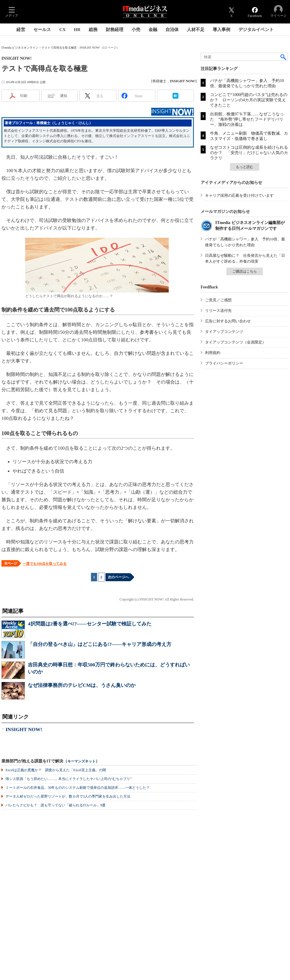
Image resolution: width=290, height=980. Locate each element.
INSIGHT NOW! (24, 730)
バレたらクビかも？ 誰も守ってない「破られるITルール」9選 (56, 805)
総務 (93, 30)
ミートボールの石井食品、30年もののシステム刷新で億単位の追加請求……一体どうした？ (78, 788)
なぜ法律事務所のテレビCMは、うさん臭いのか (82, 685)
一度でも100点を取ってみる (45, 564)
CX (62, 30)
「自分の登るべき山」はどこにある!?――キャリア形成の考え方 (100, 644)
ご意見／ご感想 (218, 300)
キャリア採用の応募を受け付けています (239, 195)
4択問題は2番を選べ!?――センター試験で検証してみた (90, 624)
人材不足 (196, 30)
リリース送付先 (218, 311)
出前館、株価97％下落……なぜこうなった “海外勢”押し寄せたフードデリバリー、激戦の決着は (247, 119)
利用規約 (213, 353)
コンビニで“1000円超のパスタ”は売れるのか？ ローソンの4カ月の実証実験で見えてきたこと (249, 100)
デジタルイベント (256, 30)
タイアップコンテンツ (224, 332)
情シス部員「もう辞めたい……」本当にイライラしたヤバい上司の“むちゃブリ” (69, 779)
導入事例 (221, 30)
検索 (284, 57)
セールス (42, 30)
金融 (153, 30)
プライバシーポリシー (224, 363)
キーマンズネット (81, 761)
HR (77, 30)
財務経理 (115, 30)
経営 (21, 30)
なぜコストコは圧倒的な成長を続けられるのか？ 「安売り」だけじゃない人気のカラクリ (249, 153)
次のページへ (118, 577)
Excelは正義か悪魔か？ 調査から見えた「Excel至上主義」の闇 (56, 770)
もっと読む (245, 167)
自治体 (172, 30)
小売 (136, 30)
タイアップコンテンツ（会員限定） (236, 342)
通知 (64, 96)
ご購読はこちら (245, 271)
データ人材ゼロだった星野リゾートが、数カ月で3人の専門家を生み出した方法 (68, 796)
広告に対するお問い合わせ (228, 321)
